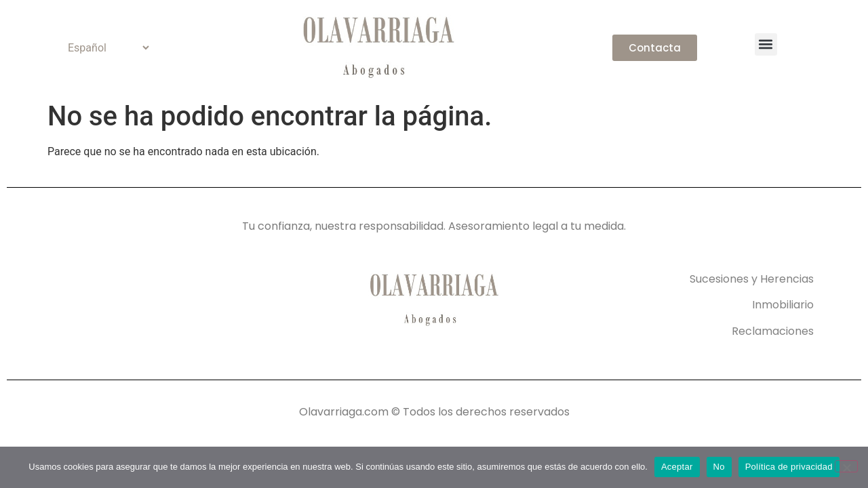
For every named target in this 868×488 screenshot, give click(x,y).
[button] (766, 44)
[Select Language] (103, 48)
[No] (846, 466)
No (719, 467)
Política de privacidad (789, 467)
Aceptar (677, 467)
